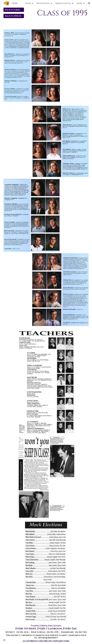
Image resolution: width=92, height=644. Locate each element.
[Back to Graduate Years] (14, 10)
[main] (60, 13)
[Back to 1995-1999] (14, 16)
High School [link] (43, 3)
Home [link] (28, 3)
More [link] (79, 3)
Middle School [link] (63, 3)
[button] (89, 3)
